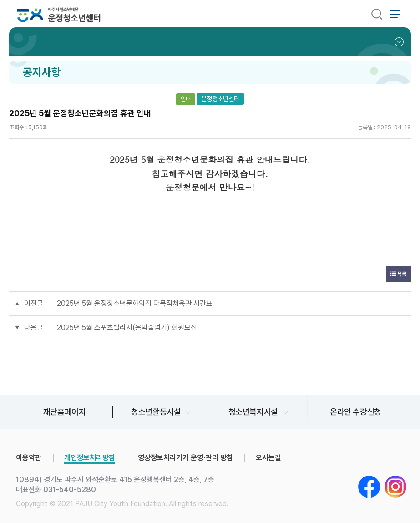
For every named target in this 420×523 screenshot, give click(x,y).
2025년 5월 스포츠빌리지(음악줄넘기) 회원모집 (127, 328)
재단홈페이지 (65, 412)
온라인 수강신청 (356, 412)
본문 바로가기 (0, 0)
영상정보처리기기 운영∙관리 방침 (185, 458)
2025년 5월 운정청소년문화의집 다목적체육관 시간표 (135, 303)
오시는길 (268, 458)
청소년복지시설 (253, 412)
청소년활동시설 (156, 412)
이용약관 (29, 458)
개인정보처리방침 (90, 458)
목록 (398, 274)
